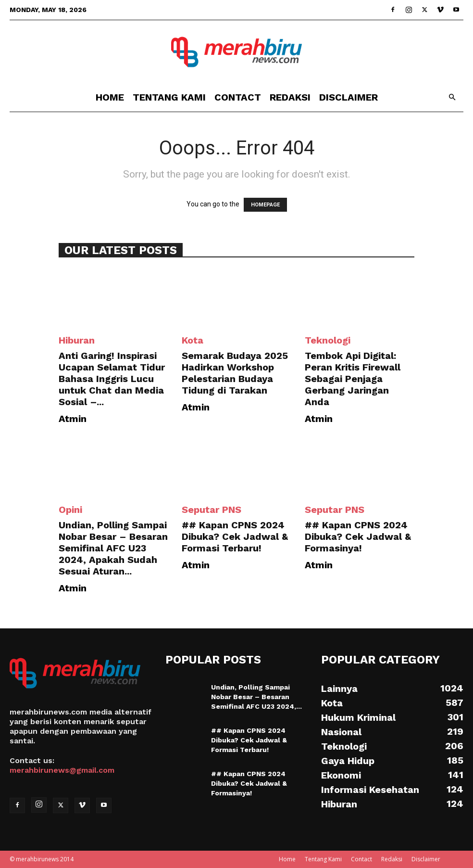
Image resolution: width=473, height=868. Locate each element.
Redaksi (290, 97)
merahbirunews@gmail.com (62, 770)
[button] (452, 97)
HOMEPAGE (265, 205)
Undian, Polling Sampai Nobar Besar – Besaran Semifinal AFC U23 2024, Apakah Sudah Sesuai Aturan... (113, 548)
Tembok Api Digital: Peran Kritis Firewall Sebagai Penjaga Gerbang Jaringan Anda (353, 379)
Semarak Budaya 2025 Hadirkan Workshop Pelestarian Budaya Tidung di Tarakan (235, 373)
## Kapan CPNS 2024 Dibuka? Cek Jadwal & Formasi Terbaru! (235, 536)
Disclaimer (349, 97)
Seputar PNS (212, 510)
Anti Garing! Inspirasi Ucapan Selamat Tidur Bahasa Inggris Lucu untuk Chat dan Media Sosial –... (112, 379)
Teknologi (328, 340)
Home (110, 97)
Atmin (73, 419)
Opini (70, 510)
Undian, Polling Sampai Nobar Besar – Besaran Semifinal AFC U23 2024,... (256, 697)
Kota (193, 340)
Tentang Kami (169, 97)
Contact (238, 97)
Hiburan (77, 340)
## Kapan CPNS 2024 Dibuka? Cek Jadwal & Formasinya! (358, 536)
